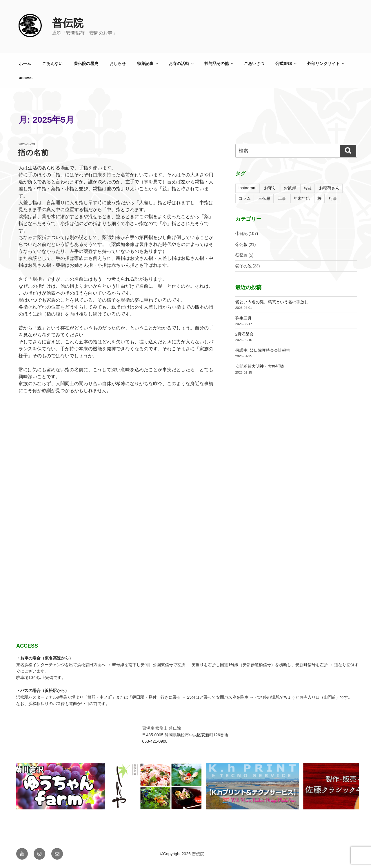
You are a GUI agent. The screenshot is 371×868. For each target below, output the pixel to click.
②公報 (241, 244)
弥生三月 (243, 318)
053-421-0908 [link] (155, 741)
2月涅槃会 (245, 334)
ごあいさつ (254, 64)
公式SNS (286, 64)
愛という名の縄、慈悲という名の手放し (272, 302)
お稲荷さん (329, 188)
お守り (270, 188)
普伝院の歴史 (86, 64)
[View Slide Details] (123, 786)
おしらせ (118, 64)
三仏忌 (264, 198)
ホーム (25, 64)
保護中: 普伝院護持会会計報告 (263, 350)
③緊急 (241, 255)
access (26, 78)
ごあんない (52, 64)
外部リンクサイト (326, 64)
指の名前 (33, 153)
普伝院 (68, 23)
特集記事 (148, 64)
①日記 (241, 233)
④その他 (243, 266)
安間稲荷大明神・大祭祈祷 (260, 366)
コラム (245, 198)
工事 (282, 198)
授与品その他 (219, 64)
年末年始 (302, 198)
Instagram (248, 188)
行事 (333, 198)
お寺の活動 (182, 64)
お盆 (308, 188)
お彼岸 (290, 188)
